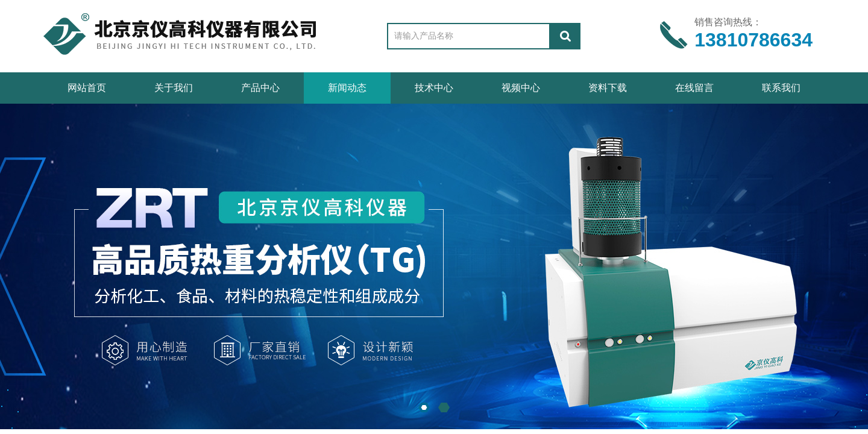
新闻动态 (347, 88)
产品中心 (260, 88)
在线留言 (694, 88)
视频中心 (521, 88)
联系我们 (781, 88)
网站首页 (87, 88)
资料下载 (608, 88)
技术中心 (434, 88)
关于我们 (174, 88)
